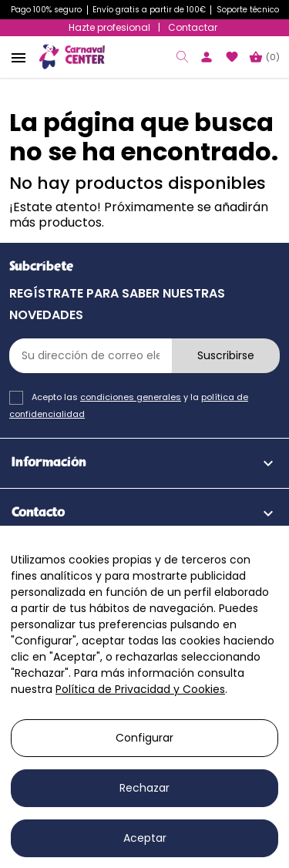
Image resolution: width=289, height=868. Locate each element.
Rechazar (144, 788)
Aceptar (145, 838)
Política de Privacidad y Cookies (140, 689)
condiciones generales (131, 397)
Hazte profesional (109, 27)
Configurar (144, 738)
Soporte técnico (248, 10)
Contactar (193, 27)
